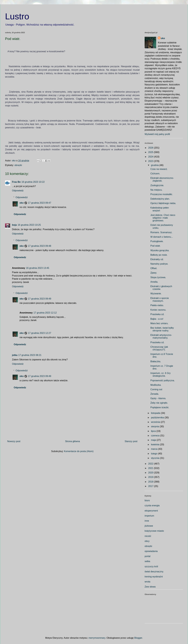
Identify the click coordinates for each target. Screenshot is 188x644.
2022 (151, 464)
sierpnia (155, 426)
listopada (156, 413)
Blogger (138, 638)
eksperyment (151, 511)
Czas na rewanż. (159, 169)
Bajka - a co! (157, 319)
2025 (151, 152)
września (156, 422)
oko (22, 203)
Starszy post (131, 441)
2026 (151, 148)
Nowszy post (14, 441)
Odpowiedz (18, 191)
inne (147, 521)
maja (154, 440)
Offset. (154, 268)
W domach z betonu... (162, 237)
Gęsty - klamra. (158, 398)
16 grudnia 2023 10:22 (33, 182)
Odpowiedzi (22, 197)
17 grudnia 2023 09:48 (39, 246)
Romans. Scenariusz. (161, 232)
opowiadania (151, 551)
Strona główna (72, 441)
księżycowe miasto (154, 531)
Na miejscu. (156, 190)
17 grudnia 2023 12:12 (45, 313)
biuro (147, 500)
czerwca (156, 436)
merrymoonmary (97, 638)
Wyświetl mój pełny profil (157, 134)
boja (14, 225)
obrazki (18, 165)
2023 (151, 161)
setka (147, 561)
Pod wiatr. (155, 246)
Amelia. (154, 282)
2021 (151, 468)
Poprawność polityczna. (163, 380)
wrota (147, 582)
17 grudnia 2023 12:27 (39, 333)
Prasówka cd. (157, 314)
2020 (151, 473)
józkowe (149, 526)
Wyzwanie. (156, 294)
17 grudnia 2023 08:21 (30, 355)
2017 (151, 486)
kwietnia (155, 444)
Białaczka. (156, 361)
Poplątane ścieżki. (160, 407)
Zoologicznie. (157, 185)
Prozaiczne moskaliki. (162, 194)
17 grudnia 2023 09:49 (39, 299)
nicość (148, 536)
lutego (154, 454)
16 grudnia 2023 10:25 (29, 225)
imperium (149, 516)
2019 (151, 477)
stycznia (155, 458)
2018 (151, 482)
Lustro (17, 16)
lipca (154, 431)
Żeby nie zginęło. (159, 403)
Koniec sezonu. (158, 310)
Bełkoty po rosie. (159, 255)
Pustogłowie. (157, 241)
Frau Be (16, 182)
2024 (151, 157)
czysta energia (152, 505)
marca (155, 449)
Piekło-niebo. (157, 305)
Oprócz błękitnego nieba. (163, 203)
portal (148, 556)
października (158, 418)
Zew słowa (150, 587)
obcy (147, 541)
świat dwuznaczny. (154, 572)
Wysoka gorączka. (160, 250)
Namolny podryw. (159, 264)
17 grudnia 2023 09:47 (39, 203)
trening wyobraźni (154, 577)
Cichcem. (155, 174)
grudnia (155, 165)
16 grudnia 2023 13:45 (38, 268)
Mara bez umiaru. (159, 323)
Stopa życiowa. (158, 277)
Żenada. (155, 394)
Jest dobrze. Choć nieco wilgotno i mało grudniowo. (163, 218)
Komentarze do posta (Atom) (79, 451)
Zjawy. (154, 273)
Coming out (156, 389)
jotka (15, 355)
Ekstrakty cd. (157, 259)
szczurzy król (151, 566)
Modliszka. (156, 385)
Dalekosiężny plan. (160, 199)
